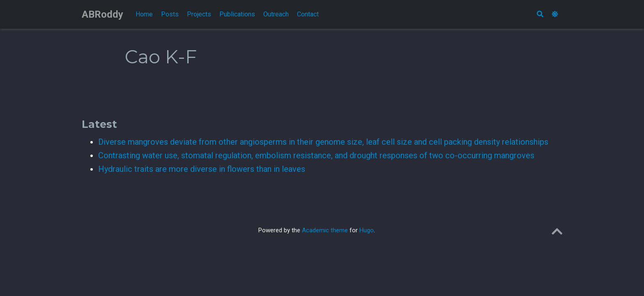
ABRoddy (102, 14)
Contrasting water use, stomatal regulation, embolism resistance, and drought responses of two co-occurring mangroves (316, 155)
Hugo (367, 230)
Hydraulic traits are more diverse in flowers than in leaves (202, 169)
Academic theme (325, 230)
